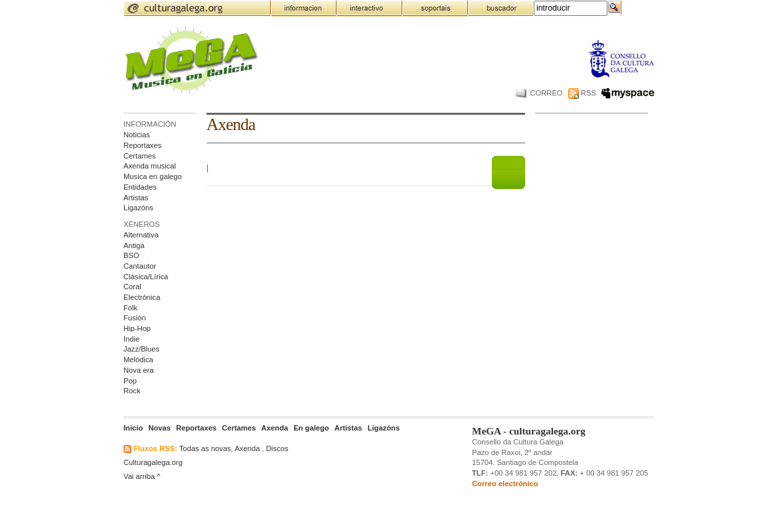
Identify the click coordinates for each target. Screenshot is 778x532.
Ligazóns (138, 208)
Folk (130, 308)
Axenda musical (150, 166)
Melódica (138, 360)
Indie (131, 339)
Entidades (140, 187)
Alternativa (141, 235)
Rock (132, 391)
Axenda (247, 448)
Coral (132, 287)
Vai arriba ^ (142, 476)
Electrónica (142, 297)
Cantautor (140, 266)
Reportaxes (142, 145)
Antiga (134, 245)
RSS (582, 93)
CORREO (539, 93)
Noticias (137, 135)
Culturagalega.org (153, 462)
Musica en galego (153, 176)
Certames (140, 156)
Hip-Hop (137, 328)
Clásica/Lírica (146, 277)
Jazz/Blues (141, 349)
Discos (277, 448)
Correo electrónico (505, 484)
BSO (131, 255)
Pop (130, 381)
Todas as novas (205, 448)
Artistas (136, 198)
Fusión (135, 318)
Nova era (138, 370)
